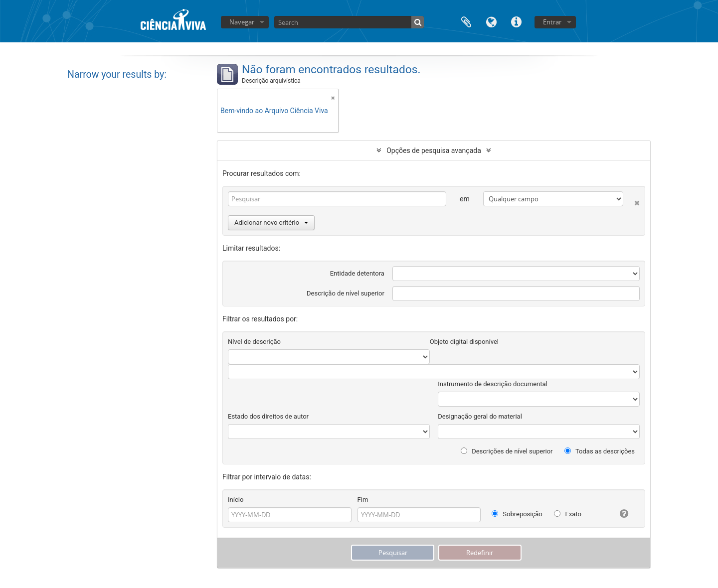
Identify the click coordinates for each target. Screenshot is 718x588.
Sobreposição (517, 514)
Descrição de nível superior (346, 293)
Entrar (552, 22)
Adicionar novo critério (271, 222)
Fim (363, 500)
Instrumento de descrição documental (492, 384)
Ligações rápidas (516, 21)
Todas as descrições (600, 451)
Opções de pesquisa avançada (434, 150)
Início (236, 500)
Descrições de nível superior (507, 451)
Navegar (242, 22)
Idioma (491, 21)
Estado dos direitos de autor (268, 416)
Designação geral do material (480, 416)
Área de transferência (466, 21)
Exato (568, 514)
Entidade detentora (357, 273)
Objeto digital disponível (464, 342)
